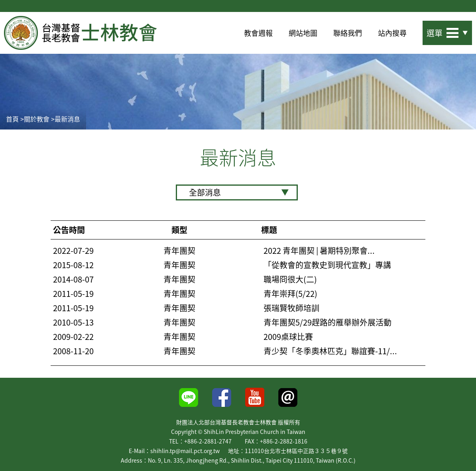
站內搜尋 (392, 33)
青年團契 (179, 250)
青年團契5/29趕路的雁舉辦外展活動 (327, 322)
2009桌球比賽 (288, 337)
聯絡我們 (348, 33)
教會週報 (258, 33)
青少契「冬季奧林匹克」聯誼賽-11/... (330, 351)
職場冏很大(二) (290, 279)
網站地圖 (303, 33)
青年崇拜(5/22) (290, 294)
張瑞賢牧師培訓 (291, 308)
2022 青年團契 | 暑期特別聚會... (319, 251)
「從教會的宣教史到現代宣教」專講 (327, 265)
